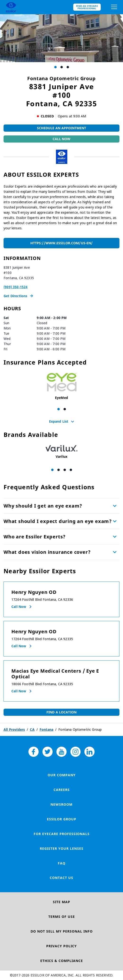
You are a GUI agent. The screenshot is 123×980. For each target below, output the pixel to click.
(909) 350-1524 (16, 287)
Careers (62, 790)
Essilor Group (62, 819)
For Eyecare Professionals (62, 834)
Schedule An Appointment (62, 128)
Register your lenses (62, 848)
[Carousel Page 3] (68, 67)
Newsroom (61, 804)
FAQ (62, 863)
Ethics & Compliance (62, 961)
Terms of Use (62, 917)
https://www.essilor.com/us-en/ (61, 243)
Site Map (61, 902)
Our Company (62, 775)
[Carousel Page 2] (62, 67)
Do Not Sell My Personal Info (62, 931)
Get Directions (18, 296)
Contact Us (61, 878)
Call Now (62, 139)
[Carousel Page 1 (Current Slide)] (55, 67)
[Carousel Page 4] (71, 470)
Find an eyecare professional (87, 7)
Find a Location (61, 712)
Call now (19, 607)
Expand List (59, 421)
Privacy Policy (61, 946)
